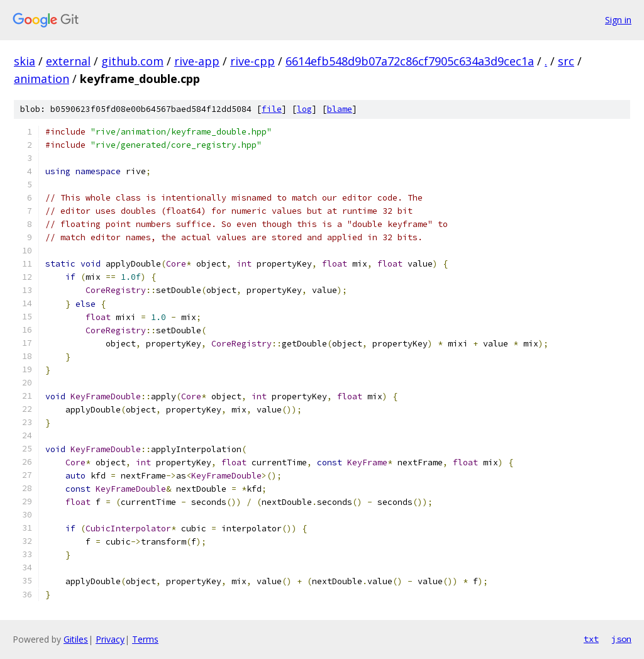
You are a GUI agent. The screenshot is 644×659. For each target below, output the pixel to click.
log (304, 109)
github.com (132, 61)
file (272, 109)
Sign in (618, 20)
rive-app (197, 61)
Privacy (110, 639)
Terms (145, 639)
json (621, 639)
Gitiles (76, 639)
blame (340, 109)
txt (591, 639)
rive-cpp (253, 61)
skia (25, 61)
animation (42, 79)
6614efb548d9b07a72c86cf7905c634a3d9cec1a (410, 61)
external (68, 61)
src (566, 61)
